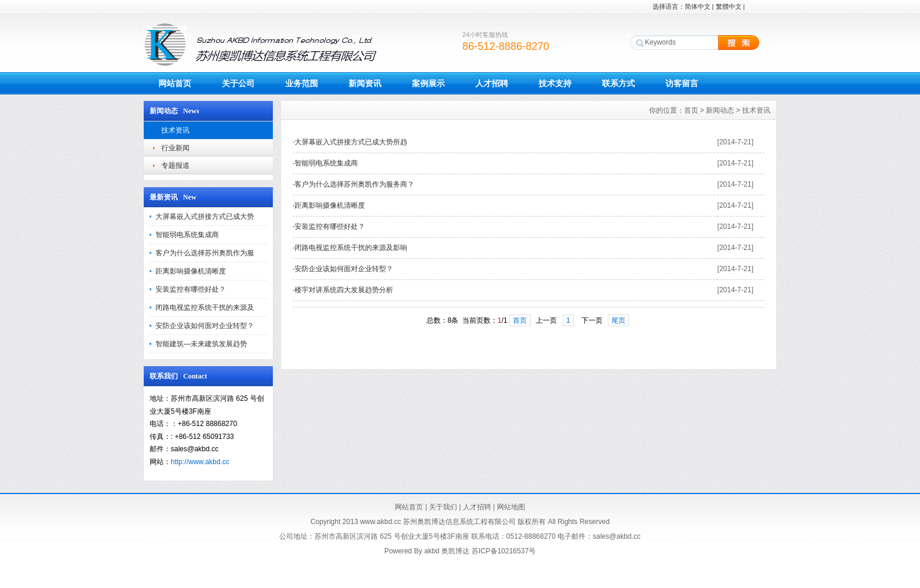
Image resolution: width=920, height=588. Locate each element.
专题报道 (175, 165)
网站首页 (175, 83)
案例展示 (428, 83)
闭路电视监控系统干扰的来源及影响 (351, 248)
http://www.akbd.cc (200, 462)
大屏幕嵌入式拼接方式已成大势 (205, 217)
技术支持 (555, 83)
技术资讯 (175, 130)
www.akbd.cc (381, 522)
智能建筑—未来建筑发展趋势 (201, 344)
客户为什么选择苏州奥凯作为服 (205, 253)
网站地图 (511, 507)
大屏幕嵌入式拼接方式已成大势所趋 (351, 142)
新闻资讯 (365, 83)
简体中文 (698, 6)
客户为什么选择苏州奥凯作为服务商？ (354, 184)
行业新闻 (175, 148)
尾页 (618, 320)
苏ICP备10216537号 (504, 551)
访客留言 (682, 83)
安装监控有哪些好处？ (191, 289)
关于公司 (238, 83)
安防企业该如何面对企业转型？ (205, 326)
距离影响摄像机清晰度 (191, 271)
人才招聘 (492, 83)
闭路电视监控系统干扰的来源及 (205, 307)
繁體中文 (729, 6)
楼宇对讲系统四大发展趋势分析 (344, 290)
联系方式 (618, 83)
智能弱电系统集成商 (187, 235)
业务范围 (302, 83)
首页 (691, 110)
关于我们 (443, 507)
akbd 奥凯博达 (447, 551)
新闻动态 (720, 110)
